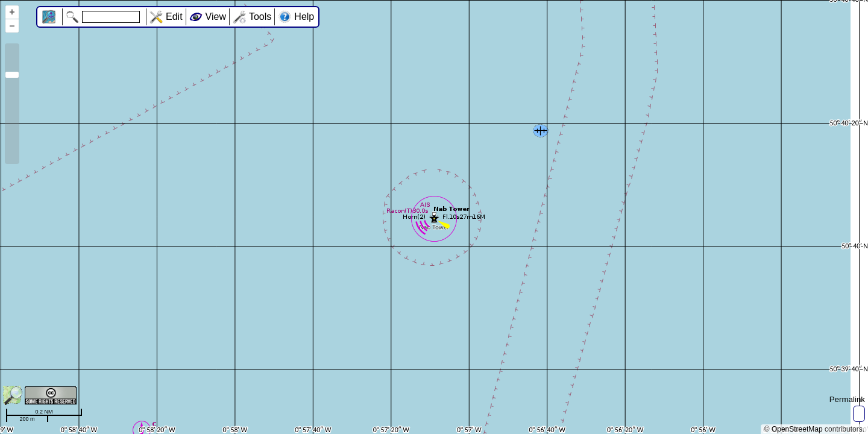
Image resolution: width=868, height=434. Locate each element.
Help (304, 17)
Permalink (847, 399)
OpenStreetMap (797, 429)
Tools (260, 17)
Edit (174, 17)
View (216, 17)
